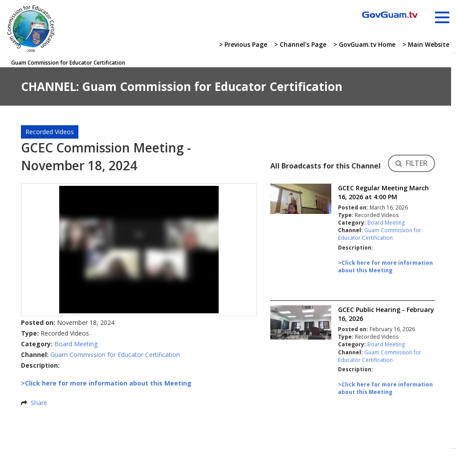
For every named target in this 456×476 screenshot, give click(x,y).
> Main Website (425, 45)
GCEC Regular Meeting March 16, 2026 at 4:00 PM (383, 192)
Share (39, 403)
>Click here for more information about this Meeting (385, 267)
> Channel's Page (298, 45)
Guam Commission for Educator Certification (115, 355)
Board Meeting (76, 344)
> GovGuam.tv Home (363, 45)
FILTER (411, 163)
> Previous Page (240, 45)
